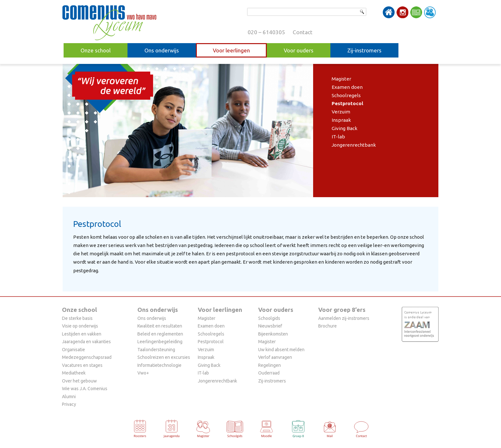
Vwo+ (143, 373)
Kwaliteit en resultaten (160, 326)
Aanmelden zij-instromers (344, 318)
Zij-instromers (364, 50)
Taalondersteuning (156, 350)
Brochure (328, 326)
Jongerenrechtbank (354, 145)
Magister (341, 79)
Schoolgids (269, 318)
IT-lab (338, 137)
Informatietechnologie (159, 365)
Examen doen (347, 87)
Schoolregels (346, 95)
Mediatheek (74, 373)
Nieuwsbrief (270, 326)
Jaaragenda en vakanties (86, 342)
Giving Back (345, 128)
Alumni (69, 397)
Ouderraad (269, 373)
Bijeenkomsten (273, 334)
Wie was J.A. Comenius (85, 389)
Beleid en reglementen (160, 334)
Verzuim (341, 112)
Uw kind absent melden (281, 350)
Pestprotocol (347, 103)
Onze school (96, 50)
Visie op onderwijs (80, 326)
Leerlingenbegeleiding (160, 342)
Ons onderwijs (162, 50)
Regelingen (270, 365)
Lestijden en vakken (82, 334)
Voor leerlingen (231, 50)
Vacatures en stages (82, 365)
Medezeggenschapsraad (87, 357)
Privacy (69, 404)
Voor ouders (299, 50)
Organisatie (73, 350)
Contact (303, 32)
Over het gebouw (79, 381)
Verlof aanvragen (275, 357)
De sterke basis (77, 318)
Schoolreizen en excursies (164, 357)
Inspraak (341, 120)
